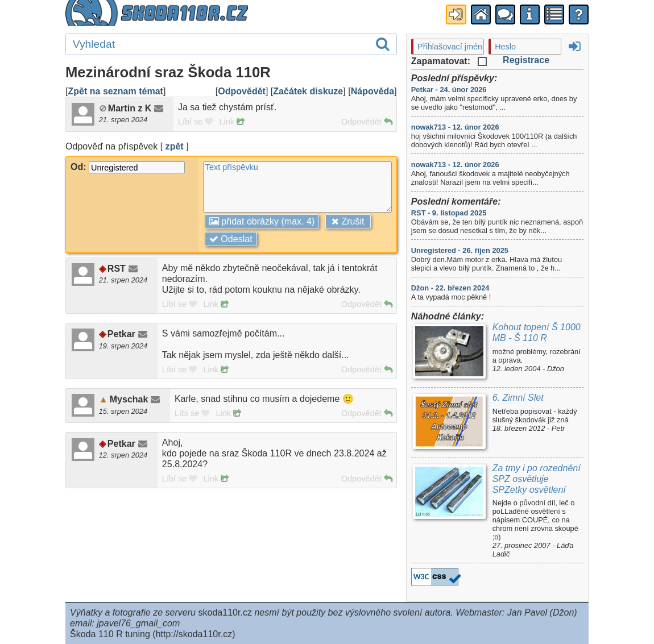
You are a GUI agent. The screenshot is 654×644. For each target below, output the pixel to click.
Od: (128, 167)
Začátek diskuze (308, 91)
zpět (175, 146)
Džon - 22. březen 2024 (450, 288)
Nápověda (373, 91)
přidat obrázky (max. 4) (262, 221)
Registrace (526, 60)
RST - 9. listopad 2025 (449, 213)
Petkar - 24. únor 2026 (449, 90)
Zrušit (348, 221)
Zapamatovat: (449, 61)
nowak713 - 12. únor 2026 (455, 127)
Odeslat (231, 239)
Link (231, 122)
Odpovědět (242, 91)
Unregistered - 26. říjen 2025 (460, 250)
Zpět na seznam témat (115, 91)
